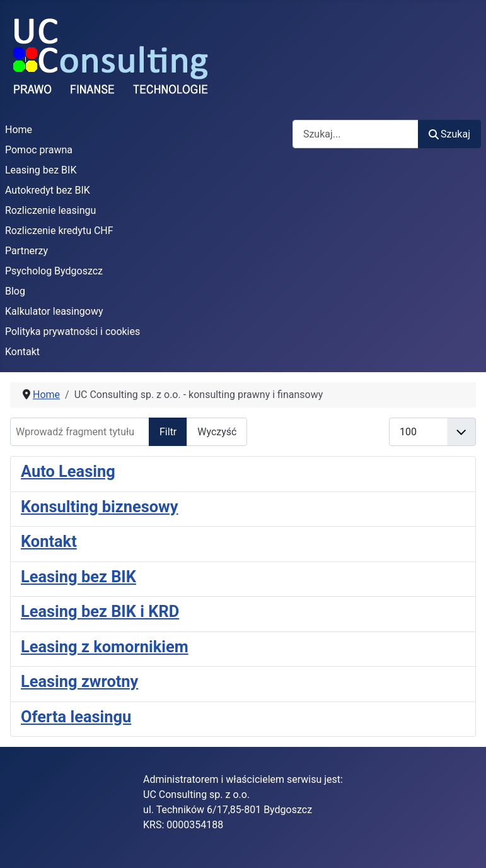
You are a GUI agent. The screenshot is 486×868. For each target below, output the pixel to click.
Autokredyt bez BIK (48, 190)
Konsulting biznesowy (100, 507)
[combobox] (356, 134)
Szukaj (449, 134)
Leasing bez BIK (41, 170)
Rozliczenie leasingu (50, 210)
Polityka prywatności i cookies (72, 331)
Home (19, 130)
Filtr (168, 432)
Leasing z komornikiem (105, 647)
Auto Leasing (68, 471)
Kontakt (22, 352)
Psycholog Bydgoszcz (54, 271)
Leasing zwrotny (79, 681)
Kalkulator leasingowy (54, 311)
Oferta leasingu (76, 717)
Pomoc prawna (39, 150)
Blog (15, 291)
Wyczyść (217, 432)
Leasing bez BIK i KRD (100, 611)
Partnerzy (26, 251)
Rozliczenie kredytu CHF (59, 231)
